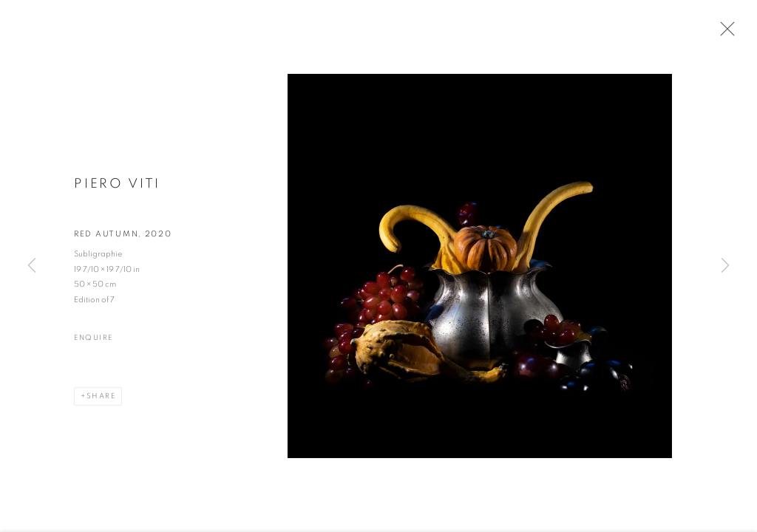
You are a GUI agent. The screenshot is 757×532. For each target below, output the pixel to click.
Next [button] (725, 266)
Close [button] (724, 33)
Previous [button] (32, 266)
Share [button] (101, 398)
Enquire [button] (94, 339)
